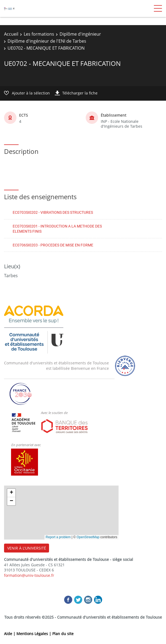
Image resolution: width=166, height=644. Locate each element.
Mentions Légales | (34, 634)
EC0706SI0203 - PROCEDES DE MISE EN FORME (53, 245)
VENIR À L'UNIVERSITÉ (27, 548)
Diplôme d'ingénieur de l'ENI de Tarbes (47, 41)
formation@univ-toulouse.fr (29, 575)
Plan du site (63, 634)
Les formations (39, 34)
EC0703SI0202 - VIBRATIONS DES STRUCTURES (53, 212)
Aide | (10, 634)
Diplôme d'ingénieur (80, 34)
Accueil (11, 34)
